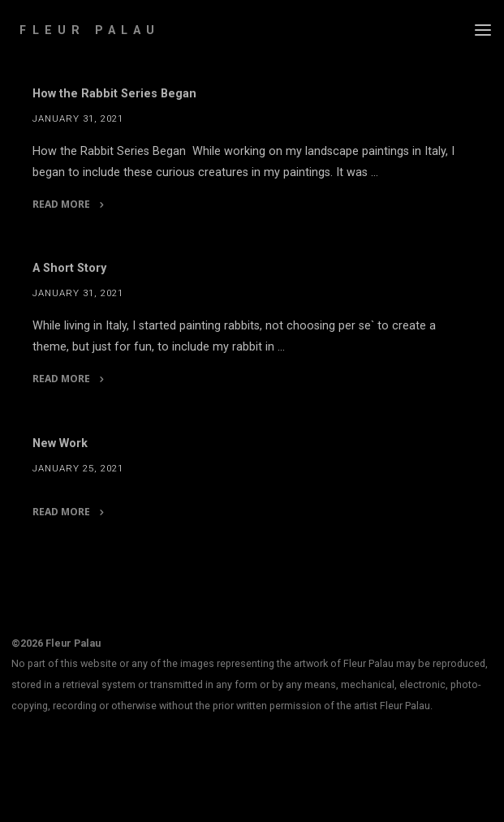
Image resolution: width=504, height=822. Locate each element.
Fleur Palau (90, 30)
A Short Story (69, 268)
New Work (60, 443)
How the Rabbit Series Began (114, 94)
